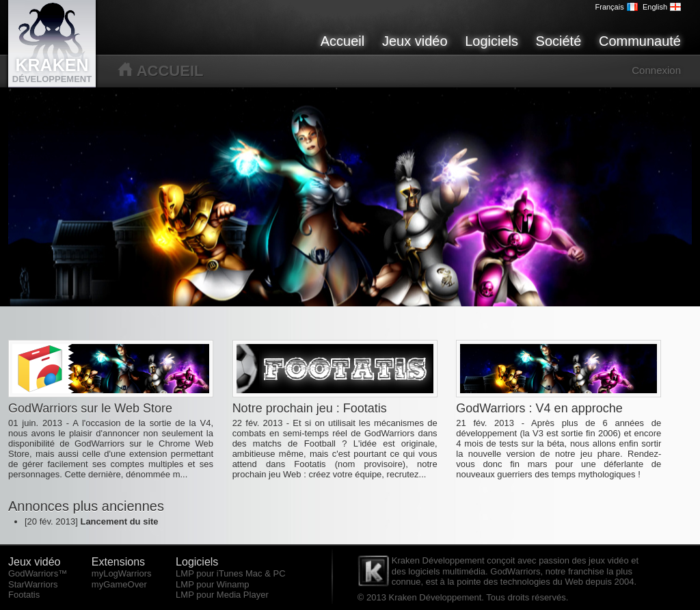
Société (559, 41)
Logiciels (492, 41)
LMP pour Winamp (212, 584)
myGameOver (119, 584)
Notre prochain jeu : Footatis (310, 408)
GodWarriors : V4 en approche (539, 408)
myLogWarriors (122, 573)
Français (617, 7)
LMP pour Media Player (222, 595)
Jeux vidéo (415, 41)
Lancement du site (119, 521)
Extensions (118, 562)
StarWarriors (33, 584)
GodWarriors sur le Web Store (90, 408)
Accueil (342, 41)
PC (279, 573)
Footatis (24, 595)
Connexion (656, 70)
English (662, 7)
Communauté (640, 41)
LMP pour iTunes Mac (219, 573)
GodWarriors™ (38, 573)
